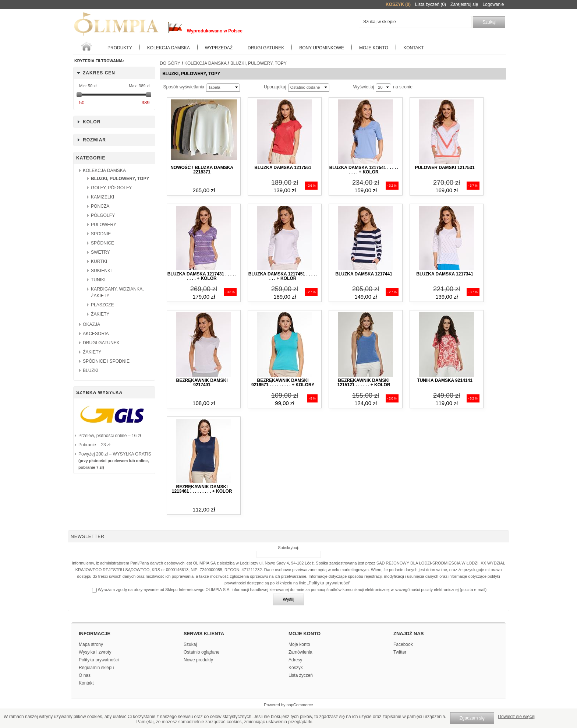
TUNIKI (98, 280)
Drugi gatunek (266, 48)
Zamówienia (300, 652)
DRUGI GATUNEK (101, 343)
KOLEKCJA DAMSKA (169, 48)
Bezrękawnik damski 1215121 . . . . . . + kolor (364, 383)
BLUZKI (91, 370)
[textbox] (415, 22)
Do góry (170, 63)
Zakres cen (99, 73)
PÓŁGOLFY (103, 215)
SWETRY (100, 252)
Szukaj (190, 644)
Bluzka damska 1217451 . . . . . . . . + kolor (283, 276)
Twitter (400, 652)
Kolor (92, 122)
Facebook (403, 644)
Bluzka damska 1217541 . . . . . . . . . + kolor (364, 170)
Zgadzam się (472, 718)
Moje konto (374, 48)
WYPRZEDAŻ (219, 48)
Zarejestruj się (464, 4)
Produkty (120, 48)
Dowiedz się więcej (516, 717)
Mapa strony (91, 644)
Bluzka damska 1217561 (283, 168)
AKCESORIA (96, 334)
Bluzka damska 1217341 (445, 274)
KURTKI (99, 261)
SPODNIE (101, 234)
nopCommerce (300, 705)
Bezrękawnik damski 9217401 (202, 383)
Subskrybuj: (288, 548)
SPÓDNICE (102, 243)
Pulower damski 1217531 (445, 168)
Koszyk (296, 668)
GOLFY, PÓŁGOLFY (111, 188)
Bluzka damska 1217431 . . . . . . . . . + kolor (202, 276)
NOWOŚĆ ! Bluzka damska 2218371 (202, 170)
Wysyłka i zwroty (95, 652)
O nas (85, 675)
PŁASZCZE (102, 305)
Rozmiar (94, 140)
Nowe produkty (198, 660)
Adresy (295, 660)
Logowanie (493, 4)
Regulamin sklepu (96, 668)
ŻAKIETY (100, 314)
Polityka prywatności (329, 583)
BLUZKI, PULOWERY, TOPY (120, 179)
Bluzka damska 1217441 (364, 274)
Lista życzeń (301, 675)
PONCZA (100, 206)
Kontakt (414, 48)
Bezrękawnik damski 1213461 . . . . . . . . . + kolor (202, 489)
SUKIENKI (101, 271)
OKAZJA (91, 324)
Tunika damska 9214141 (445, 380)
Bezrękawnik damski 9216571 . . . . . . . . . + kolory (283, 383)
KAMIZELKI (102, 197)
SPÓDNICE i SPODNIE (106, 361)
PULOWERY (104, 225)
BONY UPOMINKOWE (322, 48)
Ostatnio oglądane (201, 652)
